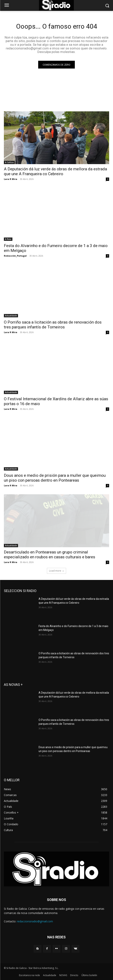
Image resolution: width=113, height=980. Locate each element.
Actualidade (11, 316)
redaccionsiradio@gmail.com (35, 921)
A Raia (8, 239)
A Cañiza (9, 162)
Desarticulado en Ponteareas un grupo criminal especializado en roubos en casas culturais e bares (50, 555)
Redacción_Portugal (15, 256)
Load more (56, 571)
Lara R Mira (11, 179)
